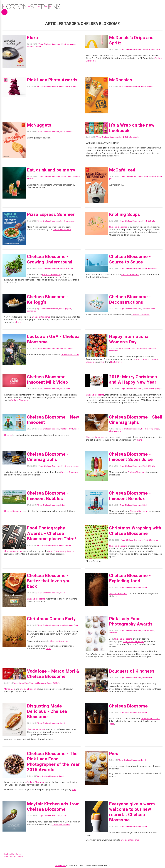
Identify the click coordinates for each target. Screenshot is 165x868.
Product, (31, 46)
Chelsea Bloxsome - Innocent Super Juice (132, 457)
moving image (155, 389)
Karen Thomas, (142, 359)
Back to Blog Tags (12, 854)
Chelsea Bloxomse (118, 227)
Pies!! (115, 753)
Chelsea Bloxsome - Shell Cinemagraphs (131, 420)
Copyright (60, 865)
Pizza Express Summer (51, 214)
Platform (113, 633)
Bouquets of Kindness (132, 671)
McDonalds (121, 80)
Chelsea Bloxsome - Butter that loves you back (49, 581)
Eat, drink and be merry (52, 170)
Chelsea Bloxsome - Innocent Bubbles (48, 496)
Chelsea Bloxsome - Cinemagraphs (48, 457)
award (67, 86)
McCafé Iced (122, 170)
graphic (68, 309)
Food (64, 44)
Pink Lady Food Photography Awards (131, 621)
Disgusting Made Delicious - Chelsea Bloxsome (47, 711)
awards (68, 545)
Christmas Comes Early (52, 619)
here (19, 322)
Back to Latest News (13, 857)
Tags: (41, 44)
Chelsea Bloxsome (52, 44)
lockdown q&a (49, 348)
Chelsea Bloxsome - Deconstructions (130, 299)
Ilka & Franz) (116, 362)
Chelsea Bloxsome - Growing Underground (50, 259)
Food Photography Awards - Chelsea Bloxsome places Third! (52, 533)
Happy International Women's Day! (130, 339)
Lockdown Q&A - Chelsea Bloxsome (47, 339)
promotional (142, 348)
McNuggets (39, 125)
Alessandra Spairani (134, 641)
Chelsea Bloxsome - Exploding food (130, 578)
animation (152, 268)
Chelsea (8, 435)
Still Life (146, 49)
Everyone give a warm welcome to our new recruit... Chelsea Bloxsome (132, 812)
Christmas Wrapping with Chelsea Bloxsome (134, 531)
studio (39, 46)
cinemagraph (115, 431)
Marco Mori (23, 683)
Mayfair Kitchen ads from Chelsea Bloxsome (52, 807)
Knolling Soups (125, 214)
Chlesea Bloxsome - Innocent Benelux (130, 496)
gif (110, 179)
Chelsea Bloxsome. (130, 840)
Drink (158, 49)
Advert (150, 86)
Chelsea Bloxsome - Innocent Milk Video (48, 379)
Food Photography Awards (61, 551)
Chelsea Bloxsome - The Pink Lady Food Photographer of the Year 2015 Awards (53, 762)
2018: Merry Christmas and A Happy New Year (133, 379)
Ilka (102, 362)
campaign (71, 44)
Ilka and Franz (130, 348)
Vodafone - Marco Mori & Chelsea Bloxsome (54, 674)
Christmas (154, 540)
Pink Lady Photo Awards (53, 80)
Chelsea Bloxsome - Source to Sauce (130, 259)
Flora (32, 38)
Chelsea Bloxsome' (150, 718)
